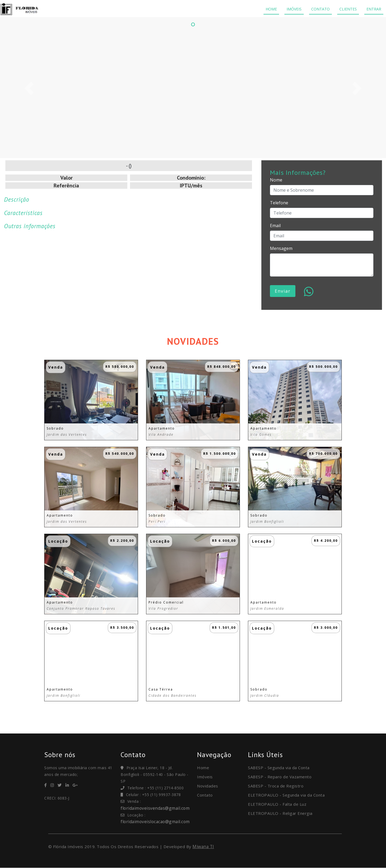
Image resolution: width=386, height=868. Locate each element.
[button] (29, 88)
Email (275, 226)
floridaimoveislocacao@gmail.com (156, 822)
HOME (271, 9)
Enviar (283, 291)
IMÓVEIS (294, 9)
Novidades (208, 786)
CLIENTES (348, 9)
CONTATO (320, 9)
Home (203, 768)
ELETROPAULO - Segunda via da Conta (286, 795)
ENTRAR (374, 9)
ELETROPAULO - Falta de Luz (277, 804)
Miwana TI (204, 847)
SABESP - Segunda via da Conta (279, 768)
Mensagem (281, 248)
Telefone (279, 203)
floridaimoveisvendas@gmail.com (156, 808)
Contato (205, 795)
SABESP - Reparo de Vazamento (280, 777)
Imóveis (205, 777)
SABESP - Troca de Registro (276, 786)
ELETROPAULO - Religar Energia (280, 813)
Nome (276, 180)
